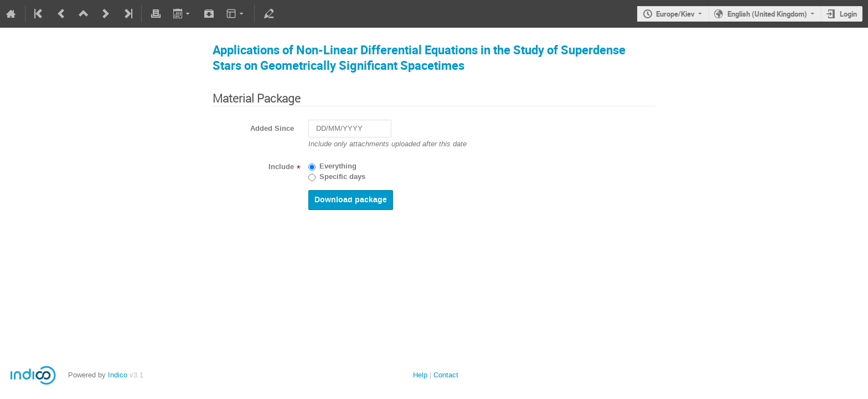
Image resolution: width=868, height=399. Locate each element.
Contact (446, 375)
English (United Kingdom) (767, 14)
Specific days (342, 177)
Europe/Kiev (675, 14)
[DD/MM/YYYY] (350, 129)
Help (420, 375)
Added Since (272, 129)
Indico (118, 375)
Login (848, 14)
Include (281, 167)
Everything (338, 166)
